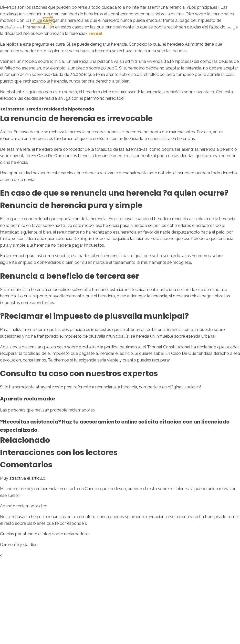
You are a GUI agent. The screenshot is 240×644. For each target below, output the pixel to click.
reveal (96, 33)
